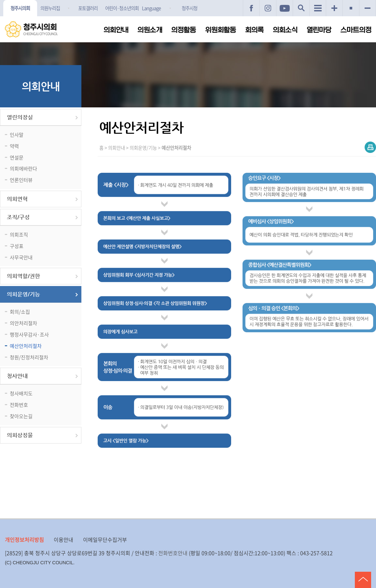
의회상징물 (20, 435)
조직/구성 (18, 217)
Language (151, 8)
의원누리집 (50, 8)
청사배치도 (21, 393)
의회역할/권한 (23, 276)
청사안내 (17, 376)
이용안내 (63, 540)
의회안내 (116, 30)
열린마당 (319, 30)
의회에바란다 (23, 168)
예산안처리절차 (26, 346)
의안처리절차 (23, 323)
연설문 (17, 157)
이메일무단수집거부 (105, 540)
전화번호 (19, 405)
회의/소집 (20, 312)
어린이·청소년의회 (122, 8)
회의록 (254, 30)
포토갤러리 (88, 8)
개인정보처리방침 (24, 540)
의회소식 (285, 30)
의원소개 (150, 30)
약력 (14, 146)
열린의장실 (20, 117)
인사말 (17, 135)
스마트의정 (356, 30)
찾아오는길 (21, 416)
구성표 (17, 246)
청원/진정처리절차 (29, 357)
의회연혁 (17, 199)
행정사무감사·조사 (29, 334)
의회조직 (19, 234)
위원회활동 (221, 30)
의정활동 (184, 30)
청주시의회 (20, 8)
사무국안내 (21, 257)
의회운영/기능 (23, 294)
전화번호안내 (173, 553)
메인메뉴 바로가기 (188, 0)
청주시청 (189, 8)
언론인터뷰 (21, 180)
